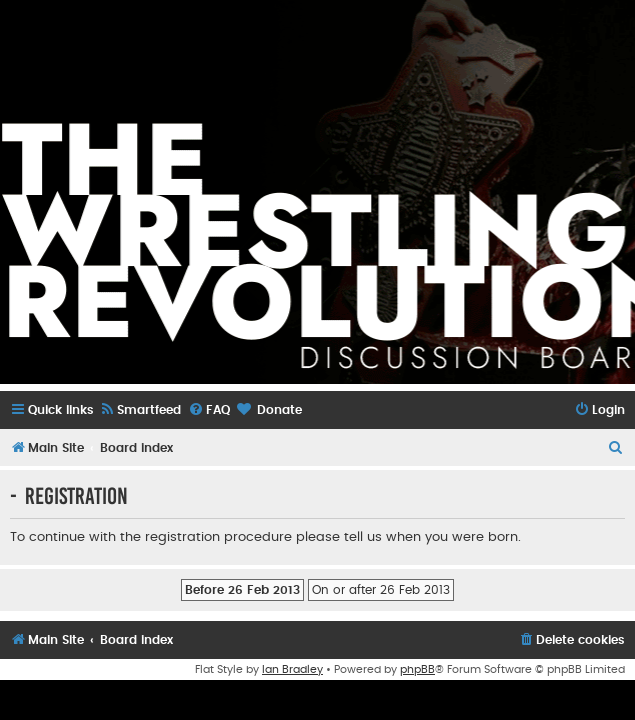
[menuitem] (140, 410)
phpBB (417, 669)
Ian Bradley (292, 669)
